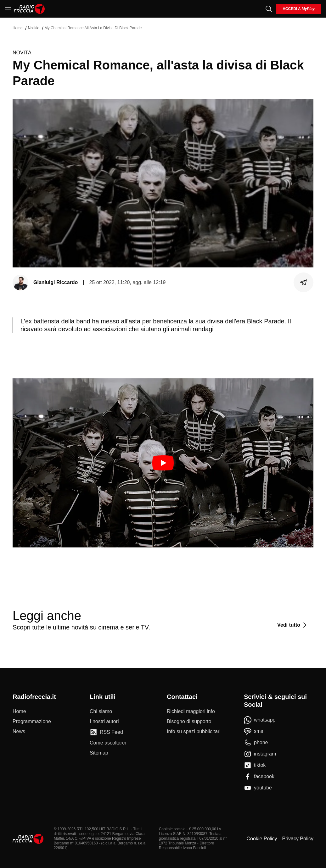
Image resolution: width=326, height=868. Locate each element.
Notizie (34, 28)
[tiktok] (255, 765)
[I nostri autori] (104, 722)
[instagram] (260, 754)
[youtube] (258, 788)
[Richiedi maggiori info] (191, 711)
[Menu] (8, 9)
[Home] (29, 9)
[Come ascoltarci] (108, 743)
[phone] (256, 743)
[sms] (253, 731)
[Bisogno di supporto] (189, 722)
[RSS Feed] (106, 732)
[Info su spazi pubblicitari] (194, 732)
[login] (299, 9)
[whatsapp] (260, 720)
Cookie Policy (262, 839)
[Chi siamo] (101, 711)
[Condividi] (304, 283)
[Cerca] (269, 9)
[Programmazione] (32, 722)
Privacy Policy (298, 839)
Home (18, 28)
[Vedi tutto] (293, 625)
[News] (19, 732)
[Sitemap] (99, 753)
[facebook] (259, 777)
